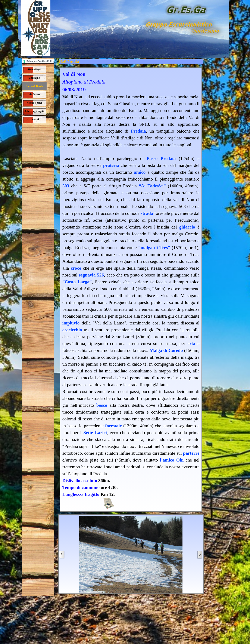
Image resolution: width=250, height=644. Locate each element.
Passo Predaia (161, 158)
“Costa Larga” (77, 282)
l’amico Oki (172, 460)
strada (147, 213)
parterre (191, 453)
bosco (102, 405)
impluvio (71, 323)
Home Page (34, 69)
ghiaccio (187, 227)
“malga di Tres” (154, 248)
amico (140, 172)
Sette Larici (95, 433)
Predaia (138, 131)
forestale (113, 426)
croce (76, 268)
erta (191, 344)
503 (66, 186)
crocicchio (72, 330)
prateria (111, 165)
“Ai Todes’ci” (152, 186)
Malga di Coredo (166, 350)
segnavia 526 (91, 275)
